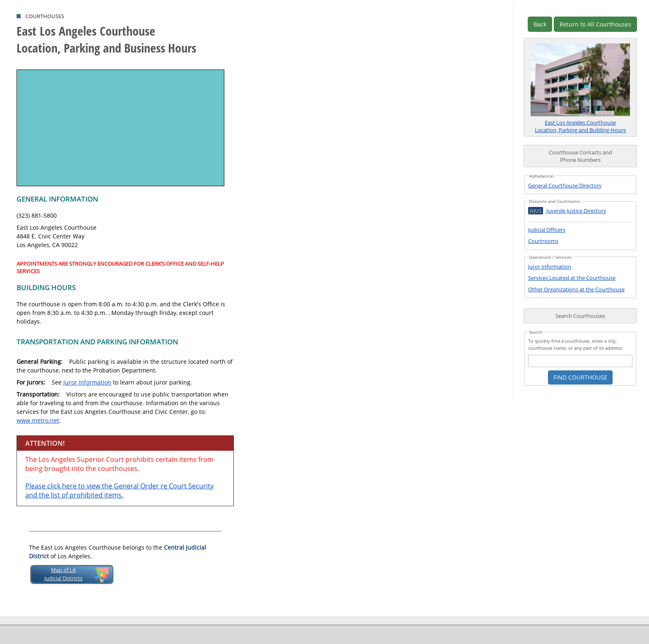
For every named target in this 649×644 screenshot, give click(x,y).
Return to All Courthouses (595, 24)
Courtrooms (543, 241)
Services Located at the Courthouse (572, 278)
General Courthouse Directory (565, 185)
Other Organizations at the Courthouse (576, 289)
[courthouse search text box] (580, 361)
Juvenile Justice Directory (567, 211)
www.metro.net (38, 420)
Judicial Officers (547, 230)
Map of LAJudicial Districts (63, 574)
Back (540, 24)
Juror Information (87, 382)
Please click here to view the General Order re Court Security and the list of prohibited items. (119, 490)
